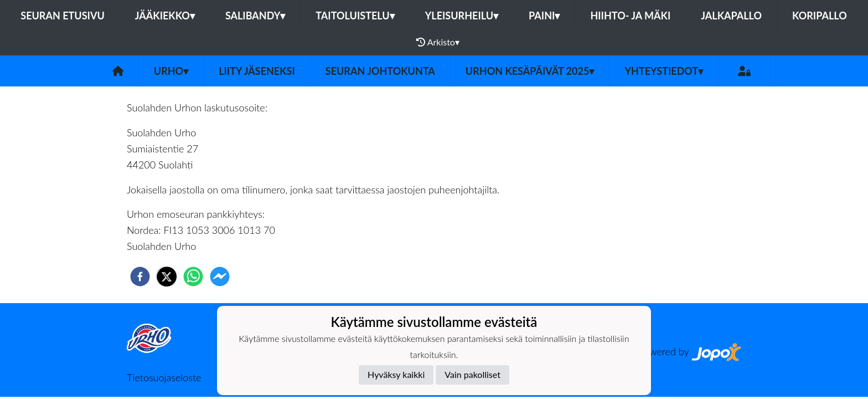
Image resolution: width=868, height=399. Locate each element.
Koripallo (820, 16)
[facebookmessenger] (220, 277)
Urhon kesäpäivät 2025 (530, 71)
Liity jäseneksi (257, 71)
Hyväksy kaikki (396, 374)
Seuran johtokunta (380, 71)
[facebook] (140, 277)
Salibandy (255, 16)
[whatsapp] (193, 277)
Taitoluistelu (355, 16)
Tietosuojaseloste (164, 377)
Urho (171, 71)
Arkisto (438, 42)
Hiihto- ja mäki (630, 16)
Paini (544, 16)
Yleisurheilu (462, 16)
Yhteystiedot (664, 71)
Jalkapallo (731, 16)
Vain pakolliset (472, 374)
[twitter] (167, 277)
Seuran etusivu (63, 16)
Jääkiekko (165, 16)
